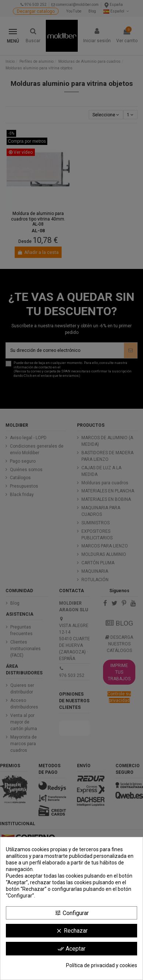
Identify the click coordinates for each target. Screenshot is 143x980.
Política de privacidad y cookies (102, 965)
